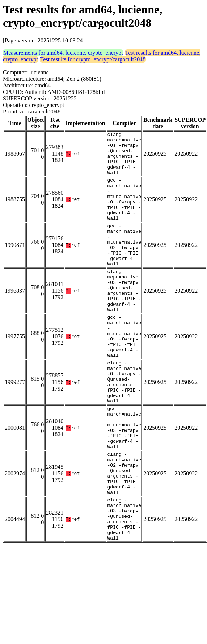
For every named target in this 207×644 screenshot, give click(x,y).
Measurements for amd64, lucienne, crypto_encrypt (63, 53)
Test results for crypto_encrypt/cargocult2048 (93, 59)
